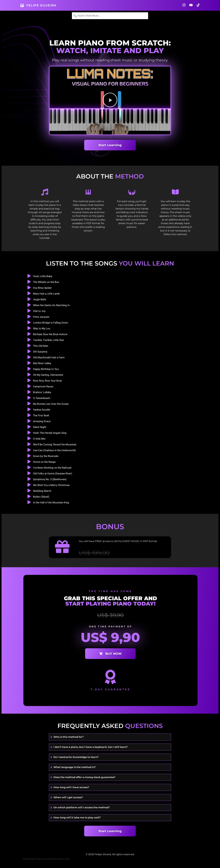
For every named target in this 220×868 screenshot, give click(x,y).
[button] (110, 101)
